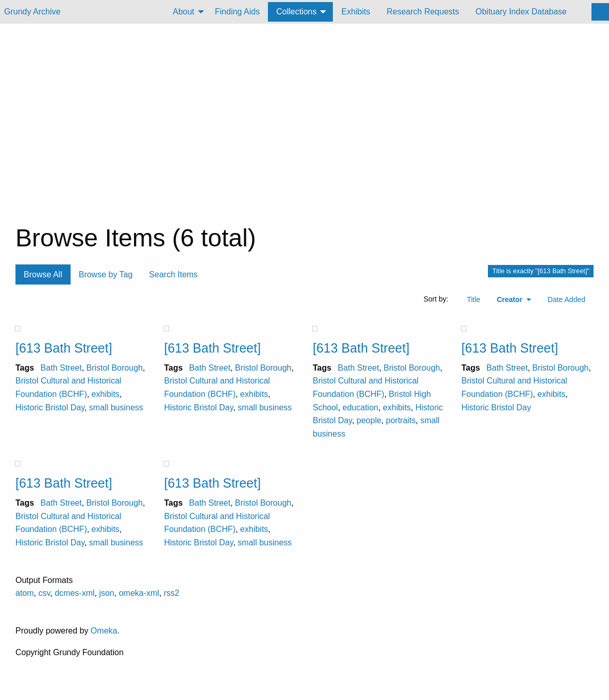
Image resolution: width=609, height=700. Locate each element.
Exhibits (356, 12)
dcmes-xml (74, 593)
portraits (401, 420)
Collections (296, 12)
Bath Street (61, 368)
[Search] (600, 12)
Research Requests (423, 12)
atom (25, 593)
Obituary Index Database (521, 12)
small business (116, 407)
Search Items (173, 274)
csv (44, 593)
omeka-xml (139, 593)
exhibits (106, 394)
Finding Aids (237, 12)
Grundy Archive (32, 12)
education (360, 407)
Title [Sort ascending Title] (473, 299)
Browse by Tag (106, 274)
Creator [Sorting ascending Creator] (511, 299)
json (106, 593)
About (183, 12)
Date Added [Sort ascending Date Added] (566, 299)
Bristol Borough (115, 368)
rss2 (172, 593)
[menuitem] (185, 12)
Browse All (43, 274)
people (369, 420)
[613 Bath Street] (64, 348)
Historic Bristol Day (50, 407)
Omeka (104, 631)
